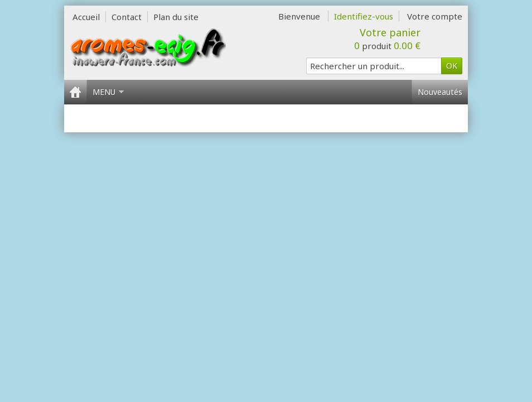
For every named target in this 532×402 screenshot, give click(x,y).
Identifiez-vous (364, 16)
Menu (108, 92)
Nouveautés (440, 92)
